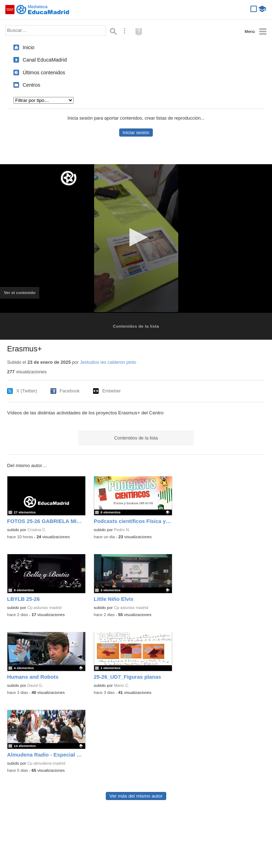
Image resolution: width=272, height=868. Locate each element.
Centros (31, 85)
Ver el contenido (22, 295)
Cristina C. (37, 530)
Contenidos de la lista (136, 326)
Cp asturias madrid (44, 608)
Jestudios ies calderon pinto (108, 362)
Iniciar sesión (136, 133)
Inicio (28, 47)
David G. (35, 685)
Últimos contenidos (44, 73)
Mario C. (122, 685)
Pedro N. (122, 530)
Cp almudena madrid (46, 763)
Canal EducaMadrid (45, 60)
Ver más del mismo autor (136, 796)
